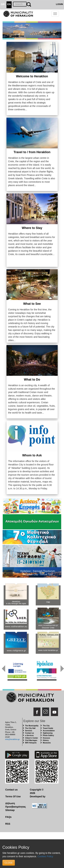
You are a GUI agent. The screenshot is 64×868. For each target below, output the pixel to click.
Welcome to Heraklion (32, 76)
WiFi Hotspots (31, 743)
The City (46, 726)
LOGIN (59, 4)
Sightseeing (48, 733)
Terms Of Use (13, 796)
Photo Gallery (48, 735)
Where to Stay (32, 228)
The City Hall (30, 728)
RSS (8, 824)
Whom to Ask (32, 455)
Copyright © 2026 (37, 791)
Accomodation (49, 731)
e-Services (29, 735)
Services (29, 731)
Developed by (38, 796)
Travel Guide (48, 728)
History (46, 740)
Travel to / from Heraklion (32, 152)
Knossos (46, 738)
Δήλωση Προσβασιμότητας (15, 805)
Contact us (30, 733)
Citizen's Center (31, 738)
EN (9, 4)
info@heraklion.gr (12, 739)
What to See (32, 304)
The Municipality (32, 726)
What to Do (32, 380)
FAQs (8, 817)
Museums (47, 743)
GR (3, 4)
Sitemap (10, 810)
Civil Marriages (31, 740)
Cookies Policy (45, 856)
